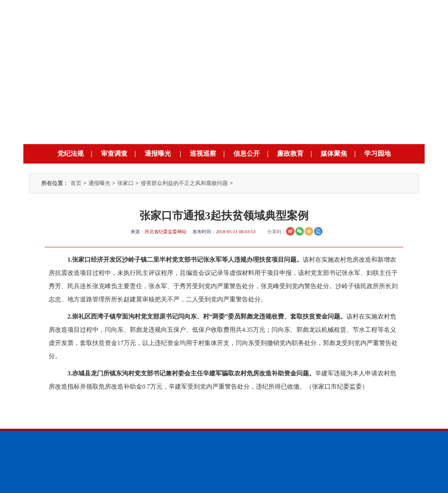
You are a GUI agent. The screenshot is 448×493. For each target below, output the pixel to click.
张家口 (125, 183)
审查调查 (114, 154)
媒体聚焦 (334, 154)
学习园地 (377, 154)
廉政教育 (290, 154)
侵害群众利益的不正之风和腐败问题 (184, 183)
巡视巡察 (203, 154)
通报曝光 (158, 154)
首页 (76, 183)
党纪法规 (71, 154)
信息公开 (247, 154)
